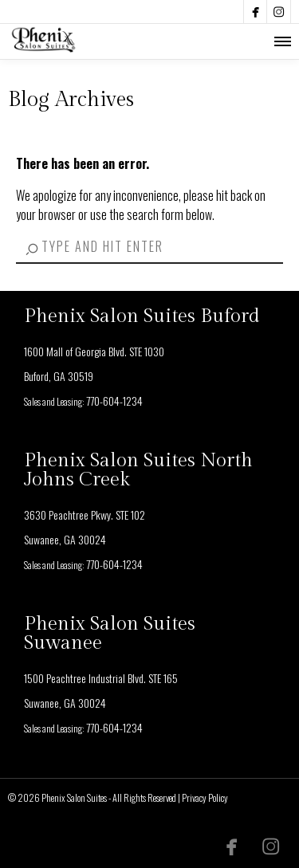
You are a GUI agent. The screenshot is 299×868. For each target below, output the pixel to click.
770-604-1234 (114, 401)
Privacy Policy (205, 797)
